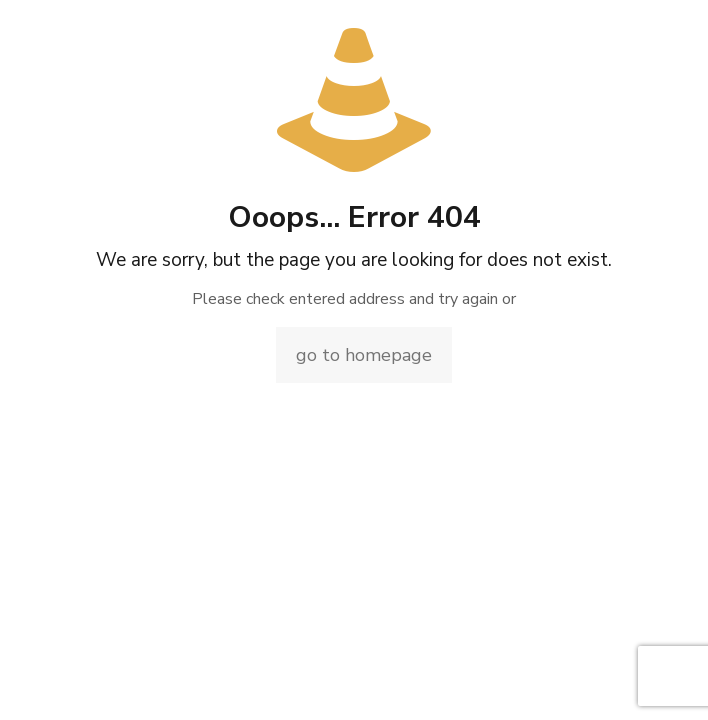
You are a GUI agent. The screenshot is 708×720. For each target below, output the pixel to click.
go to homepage (364, 355)
